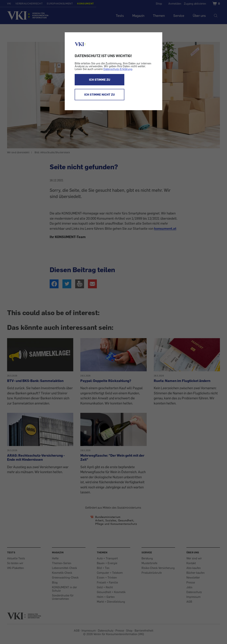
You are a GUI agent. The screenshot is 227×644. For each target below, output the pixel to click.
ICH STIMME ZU (100, 80)
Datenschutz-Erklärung (118, 69)
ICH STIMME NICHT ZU (99, 95)
